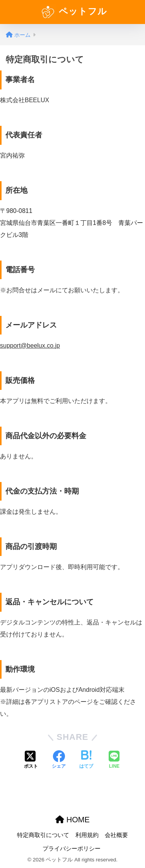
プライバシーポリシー (72, 849)
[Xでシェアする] (31, 760)
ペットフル (73, 12)
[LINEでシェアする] (114, 760)
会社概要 (116, 835)
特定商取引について (43, 835)
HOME (72, 820)
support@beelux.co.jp (30, 346)
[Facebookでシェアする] (59, 760)
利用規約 (87, 835)
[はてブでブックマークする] (86, 760)
